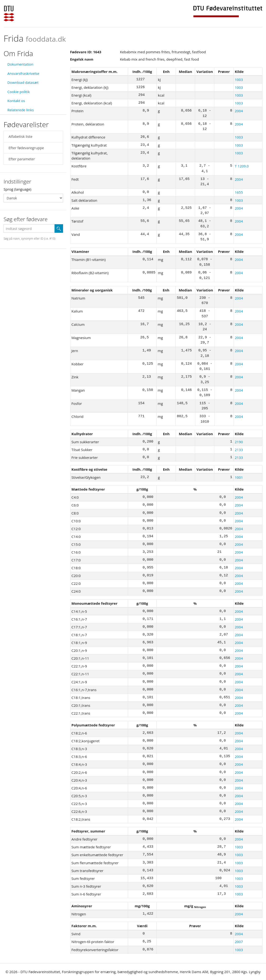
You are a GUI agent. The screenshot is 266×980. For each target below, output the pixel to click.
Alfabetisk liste (21, 136)
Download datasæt (23, 82)
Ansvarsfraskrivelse (23, 73)
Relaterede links (21, 110)
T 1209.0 (242, 166)
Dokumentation (20, 64)
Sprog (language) (17, 189)
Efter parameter (22, 159)
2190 (239, 442)
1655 (239, 192)
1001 (239, 477)
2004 (239, 111)
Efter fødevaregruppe (26, 148)
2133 (239, 450)
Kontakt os (16, 101)
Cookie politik (18, 92)
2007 (239, 942)
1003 (239, 80)
